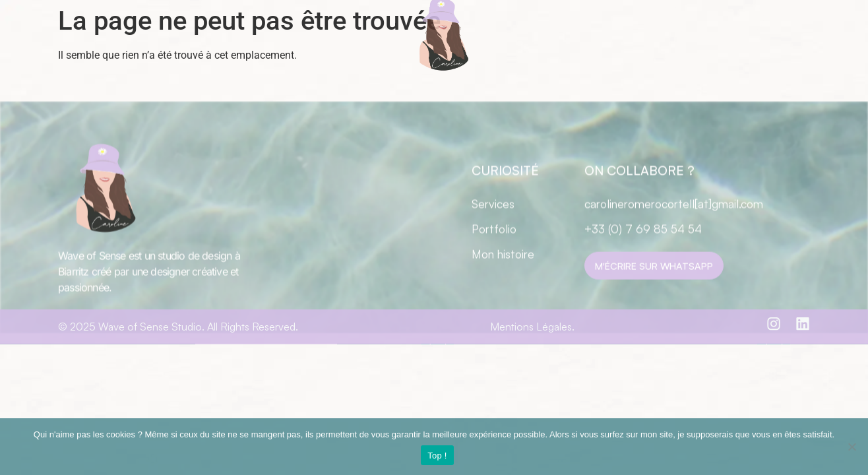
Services (493, 228)
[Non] (852, 447)
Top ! (437, 456)
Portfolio (494, 253)
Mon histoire (503, 278)
